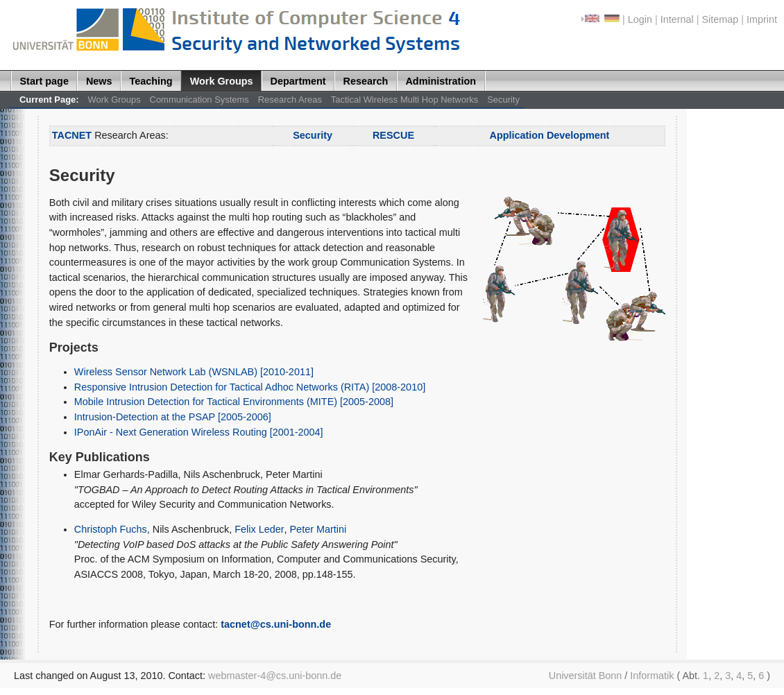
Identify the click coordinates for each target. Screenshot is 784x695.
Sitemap (720, 19)
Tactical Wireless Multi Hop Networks (404, 100)
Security (503, 100)
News (99, 81)
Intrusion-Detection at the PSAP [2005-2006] (173, 417)
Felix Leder (259, 529)
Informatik (652, 676)
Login (640, 19)
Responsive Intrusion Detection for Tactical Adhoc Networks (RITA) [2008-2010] (250, 387)
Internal (677, 19)
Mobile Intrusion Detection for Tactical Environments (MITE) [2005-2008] (234, 402)
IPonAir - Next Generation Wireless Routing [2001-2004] (199, 432)
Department (298, 81)
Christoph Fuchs (111, 529)
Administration (441, 81)
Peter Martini (318, 529)
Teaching (151, 81)
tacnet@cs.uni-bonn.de (276, 624)
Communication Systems (199, 100)
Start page (44, 81)
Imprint (762, 19)
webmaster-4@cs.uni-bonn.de (275, 676)
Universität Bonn (586, 676)
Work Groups (222, 81)
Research (366, 81)
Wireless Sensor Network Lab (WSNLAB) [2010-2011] (194, 372)
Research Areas (290, 100)
